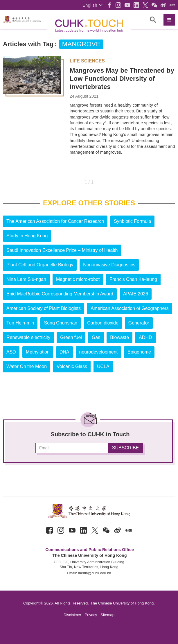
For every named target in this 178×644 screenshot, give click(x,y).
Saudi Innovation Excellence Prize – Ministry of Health (62, 250)
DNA (64, 352)
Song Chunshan (61, 323)
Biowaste (119, 337)
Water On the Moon (27, 366)
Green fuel (71, 337)
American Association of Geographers (130, 308)
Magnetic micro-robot (78, 279)
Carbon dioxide (103, 323)
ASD (11, 352)
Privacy (91, 615)
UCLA (103, 366)
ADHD (145, 337)
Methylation (38, 352)
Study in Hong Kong (27, 236)
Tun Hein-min (20, 323)
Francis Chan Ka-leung (133, 279)
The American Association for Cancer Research (55, 221)
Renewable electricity (28, 337)
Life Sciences (87, 61)
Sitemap (107, 615)
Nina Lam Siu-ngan (26, 279)
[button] (92, 5)
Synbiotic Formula (132, 221)
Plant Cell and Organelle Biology (40, 265)
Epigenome (139, 352)
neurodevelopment (99, 352)
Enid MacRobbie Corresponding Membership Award (60, 294)
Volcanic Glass (72, 366)
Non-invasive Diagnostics (109, 265)
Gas (96, 337)
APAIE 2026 (136, 294)
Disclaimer (72, 615)
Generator (139, 323)
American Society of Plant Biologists (44, 308)
